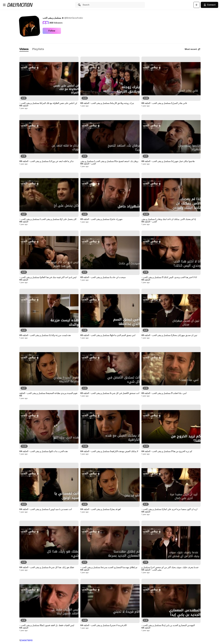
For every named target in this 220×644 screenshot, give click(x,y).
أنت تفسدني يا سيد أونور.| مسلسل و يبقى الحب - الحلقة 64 (46, 509)
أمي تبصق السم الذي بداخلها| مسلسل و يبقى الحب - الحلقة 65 (108, 335)
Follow (52, 31)
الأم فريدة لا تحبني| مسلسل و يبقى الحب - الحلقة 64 (104, 625)
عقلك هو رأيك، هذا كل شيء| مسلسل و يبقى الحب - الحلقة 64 (47, 567)
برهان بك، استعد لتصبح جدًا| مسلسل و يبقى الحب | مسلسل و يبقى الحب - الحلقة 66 (109, 163)
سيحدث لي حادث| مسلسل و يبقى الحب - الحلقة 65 (103, 277)
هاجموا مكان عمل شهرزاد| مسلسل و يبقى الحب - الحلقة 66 (168, 161)
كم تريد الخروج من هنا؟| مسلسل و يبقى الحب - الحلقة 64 (167, 451)
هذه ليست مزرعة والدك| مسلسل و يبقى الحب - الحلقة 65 (45, 335)
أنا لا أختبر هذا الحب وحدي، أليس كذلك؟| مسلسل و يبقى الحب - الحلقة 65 (169, 279)
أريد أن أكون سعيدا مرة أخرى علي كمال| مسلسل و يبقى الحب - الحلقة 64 (169, 511)
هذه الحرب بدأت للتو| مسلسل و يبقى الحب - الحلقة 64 (43, 451)
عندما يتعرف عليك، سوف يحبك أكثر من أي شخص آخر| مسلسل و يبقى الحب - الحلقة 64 (170, 569)
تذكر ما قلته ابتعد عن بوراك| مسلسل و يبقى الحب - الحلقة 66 (47, 161)
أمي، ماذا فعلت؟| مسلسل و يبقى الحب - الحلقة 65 (164, 393)
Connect (209, 5)
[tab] (24, 49)
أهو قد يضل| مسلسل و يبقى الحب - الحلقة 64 (101, 509)
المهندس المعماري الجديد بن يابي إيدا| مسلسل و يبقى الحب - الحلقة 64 (168, 627)
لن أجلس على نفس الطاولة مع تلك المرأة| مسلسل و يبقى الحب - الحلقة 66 (48, 104)
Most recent (193, 49)
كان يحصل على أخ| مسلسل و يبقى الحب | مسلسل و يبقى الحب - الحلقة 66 (48, 221)
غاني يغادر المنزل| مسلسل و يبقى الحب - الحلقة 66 (164, 103)
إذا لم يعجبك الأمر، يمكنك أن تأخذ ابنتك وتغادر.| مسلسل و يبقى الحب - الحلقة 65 (169, 221)
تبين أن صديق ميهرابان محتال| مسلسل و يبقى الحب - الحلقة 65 (169, 335)
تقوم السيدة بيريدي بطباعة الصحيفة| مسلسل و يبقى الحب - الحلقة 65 (48, 395)
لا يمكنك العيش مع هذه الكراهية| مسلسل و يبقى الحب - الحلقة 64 (109, 451)
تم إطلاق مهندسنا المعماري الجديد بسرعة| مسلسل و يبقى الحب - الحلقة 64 (109, 569)
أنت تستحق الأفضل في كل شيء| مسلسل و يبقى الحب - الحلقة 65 (110, 393)
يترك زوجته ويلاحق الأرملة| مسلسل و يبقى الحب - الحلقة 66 (107, 103)
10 (31, 640)
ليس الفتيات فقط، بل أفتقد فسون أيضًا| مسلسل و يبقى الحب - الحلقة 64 (47, 627)
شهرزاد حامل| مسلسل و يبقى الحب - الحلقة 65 (101, 219)
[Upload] (196, 5)
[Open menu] (4, 5)
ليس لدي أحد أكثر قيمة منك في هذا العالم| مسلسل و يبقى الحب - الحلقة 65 (48, 279)
